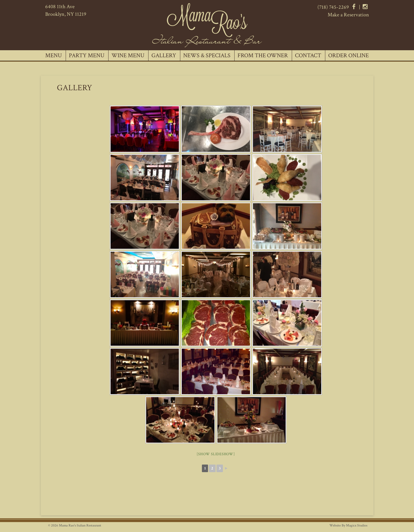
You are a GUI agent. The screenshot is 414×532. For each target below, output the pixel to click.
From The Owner (263, 55)
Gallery (164, 55)
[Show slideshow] (216, 454)
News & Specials (207, 55)
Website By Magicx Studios (348, 525)
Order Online (349, 55)
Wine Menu (128, 55)
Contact (308, 55)
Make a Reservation (348, 15)
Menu (54, 55)
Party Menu (87, 55)
